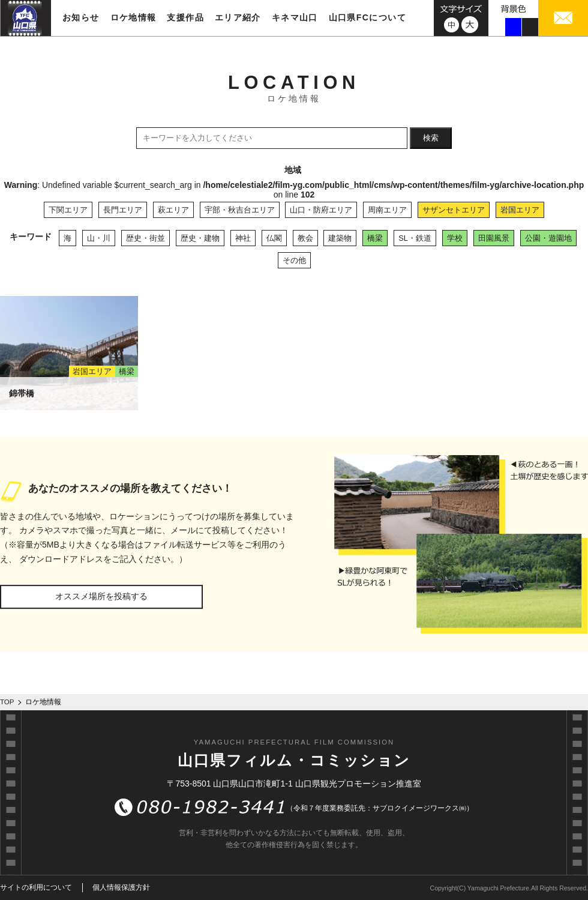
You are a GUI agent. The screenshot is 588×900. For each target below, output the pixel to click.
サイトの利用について (36, 887)
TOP (7, 702)
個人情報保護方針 (121, 887)
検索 (431, 138)
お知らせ (81, 17)
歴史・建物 (200, 238)
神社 (243, 238)
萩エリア (173, 210)
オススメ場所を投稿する (101, 596)
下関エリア (68, 210)
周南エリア (387, 210)
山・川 (99, 238)
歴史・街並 (145, 238)
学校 (455, 238)
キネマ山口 (295, 17)
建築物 (340, 238)
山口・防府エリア (321, 210)
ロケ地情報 (133, 17)
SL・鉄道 (415, 238)
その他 (294, 260)
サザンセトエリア (454, 210)
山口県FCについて (367, 17)
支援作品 (185, 17)
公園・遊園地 (548, 238)
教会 (305, 238)
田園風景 (494, 238)
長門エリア (123, 210)
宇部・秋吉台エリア (240, 210)
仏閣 (274, 238)
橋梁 (375, 238)
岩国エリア (520, 210)
